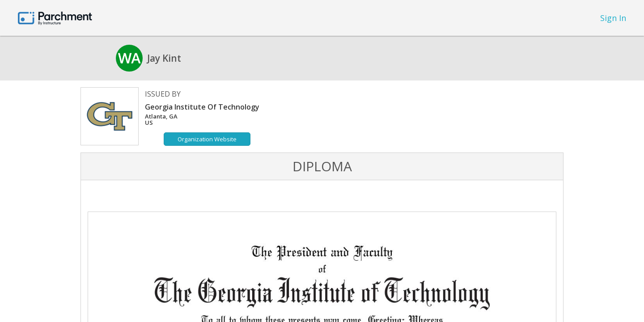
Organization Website (207, 139)
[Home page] (55, 18)
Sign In (613, 18)
